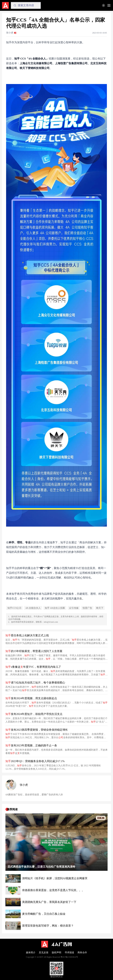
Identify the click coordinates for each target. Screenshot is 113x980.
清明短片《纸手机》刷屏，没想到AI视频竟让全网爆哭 (55, 878)
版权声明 (56, 953)
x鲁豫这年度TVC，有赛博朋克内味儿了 (33, 667)
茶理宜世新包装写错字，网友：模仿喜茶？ (48, 926)
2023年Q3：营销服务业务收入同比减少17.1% (35, 761)
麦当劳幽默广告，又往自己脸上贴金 (44, 914)
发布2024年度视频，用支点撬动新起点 (31, 698)
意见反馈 (44, 953)
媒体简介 (31, 953)
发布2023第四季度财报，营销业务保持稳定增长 (37, 730)
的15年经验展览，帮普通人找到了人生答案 (34, 651)
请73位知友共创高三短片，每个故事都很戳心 (35, 683)
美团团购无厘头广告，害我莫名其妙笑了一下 (49, 902)
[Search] (26, 5)
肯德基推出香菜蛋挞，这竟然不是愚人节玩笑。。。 (53, 890)
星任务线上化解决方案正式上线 (27, 635)
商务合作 (82, 953)
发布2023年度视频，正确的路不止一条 (31, 745)
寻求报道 (69, 953)
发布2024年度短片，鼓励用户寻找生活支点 (34, 714)
